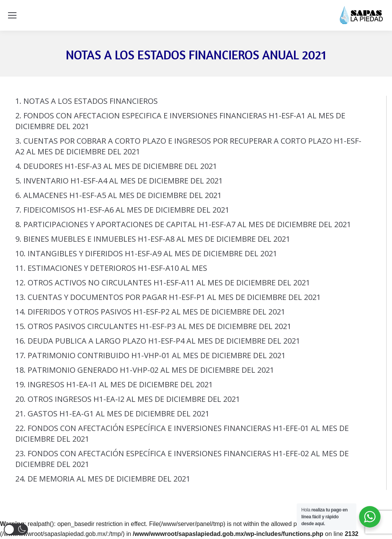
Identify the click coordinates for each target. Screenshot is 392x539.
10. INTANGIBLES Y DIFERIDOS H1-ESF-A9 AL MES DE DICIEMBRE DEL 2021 (146, 253)
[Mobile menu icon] (12, 15)
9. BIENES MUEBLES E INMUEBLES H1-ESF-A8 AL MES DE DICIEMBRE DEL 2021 (153, 239)
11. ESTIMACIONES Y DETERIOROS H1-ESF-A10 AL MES (111, 268)
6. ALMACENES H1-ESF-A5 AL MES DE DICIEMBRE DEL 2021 (118, 195)
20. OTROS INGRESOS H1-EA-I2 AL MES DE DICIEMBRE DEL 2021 (128, 399)
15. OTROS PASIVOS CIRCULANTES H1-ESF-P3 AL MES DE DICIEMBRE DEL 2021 (153, 326)
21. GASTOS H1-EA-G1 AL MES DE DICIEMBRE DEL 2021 (112, 414)
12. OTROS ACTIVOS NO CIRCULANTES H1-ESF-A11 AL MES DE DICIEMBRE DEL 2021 (163, 283)
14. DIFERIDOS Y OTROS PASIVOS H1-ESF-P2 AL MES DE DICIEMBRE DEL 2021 (150, 312)
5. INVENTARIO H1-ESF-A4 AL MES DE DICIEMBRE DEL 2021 (119, 181)
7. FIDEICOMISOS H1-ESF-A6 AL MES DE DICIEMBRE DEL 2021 (122, 210)
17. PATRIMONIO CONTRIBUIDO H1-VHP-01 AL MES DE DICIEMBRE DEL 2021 (150, 355)
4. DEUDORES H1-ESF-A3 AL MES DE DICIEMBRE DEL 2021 (116, 166)
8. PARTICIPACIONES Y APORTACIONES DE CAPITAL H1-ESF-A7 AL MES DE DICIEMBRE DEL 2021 (183, 224)
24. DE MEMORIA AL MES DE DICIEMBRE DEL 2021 (103, 479)
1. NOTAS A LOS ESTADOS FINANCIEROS (87, 101)
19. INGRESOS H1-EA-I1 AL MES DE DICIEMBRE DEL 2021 (114, 384)
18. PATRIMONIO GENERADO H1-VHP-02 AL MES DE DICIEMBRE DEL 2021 (145, 370)
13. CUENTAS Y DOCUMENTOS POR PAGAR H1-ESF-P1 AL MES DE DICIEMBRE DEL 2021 (168, 297)
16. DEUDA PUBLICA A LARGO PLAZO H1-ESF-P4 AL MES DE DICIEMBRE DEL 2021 (158, 341)
